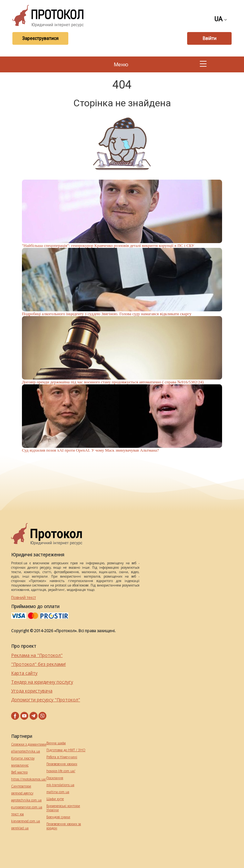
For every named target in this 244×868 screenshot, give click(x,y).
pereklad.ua (20, 828)
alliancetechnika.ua (26, 751)
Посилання (55, 778)
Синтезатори (21, 786)
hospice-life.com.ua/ (61, 771)
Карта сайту (24, 673)
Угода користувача (32, 691)
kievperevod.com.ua (26, 821)
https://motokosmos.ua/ (29, 779)
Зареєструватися (40, 38)
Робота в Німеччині (62, 757)
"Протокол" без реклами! (38, 664)
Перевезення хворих (62, 764)
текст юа (17, 814)
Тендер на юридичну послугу (42, 682)
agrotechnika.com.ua (26, 800)
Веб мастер (19, 772)
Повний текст (24, 597)
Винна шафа (56, 743)
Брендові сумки (58, 817)
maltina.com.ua (58, 792)
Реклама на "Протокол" (37, 655)
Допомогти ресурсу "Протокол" (46, 700)
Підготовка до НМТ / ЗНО (66, 750)
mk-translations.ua (60, 785)
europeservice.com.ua (27, 807)
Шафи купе (55, 799)
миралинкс (20, 765)
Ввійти (210, 38)
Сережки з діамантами (29, 744)
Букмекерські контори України (63, 808)
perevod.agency (22, 793)
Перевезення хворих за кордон (64, 826)
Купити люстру (23, 758)
